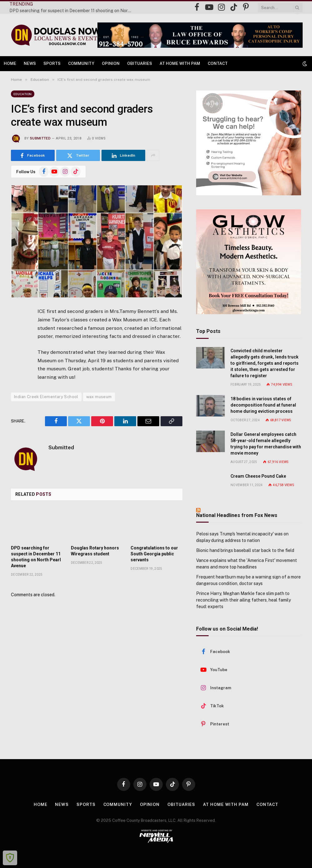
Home (10, 63)
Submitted (40, 138)
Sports (52, 63)
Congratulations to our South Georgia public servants (154, 554)
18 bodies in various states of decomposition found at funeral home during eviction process (263, 405)
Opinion (111, 63)
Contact (218, 63)
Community (81, 63)
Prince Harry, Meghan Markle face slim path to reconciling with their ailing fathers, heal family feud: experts (243, 600)
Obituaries (140, 63)
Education (23, 94)
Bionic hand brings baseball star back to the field (245, 550)
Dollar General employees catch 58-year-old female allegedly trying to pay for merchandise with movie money (266, 444)
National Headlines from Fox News (237, 515)
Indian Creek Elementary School (46, 397)
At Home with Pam (180, 63)
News (30, 63)
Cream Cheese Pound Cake (258, 476)
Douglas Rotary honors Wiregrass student (95, 551)
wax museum (99, 397)
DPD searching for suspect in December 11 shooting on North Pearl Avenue (72, 11)
